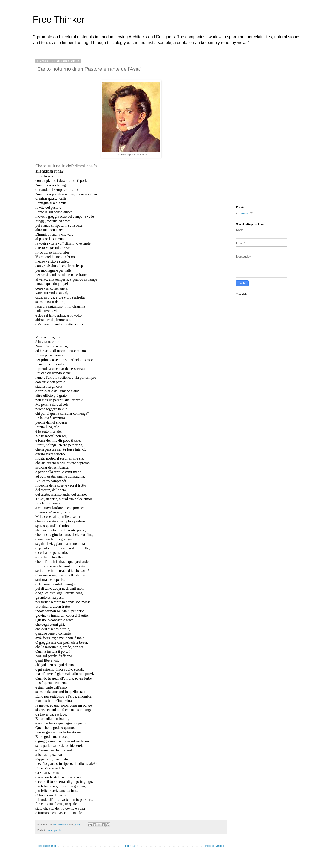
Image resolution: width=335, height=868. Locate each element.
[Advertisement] (255, 129)
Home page (131, 846)
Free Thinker (59, 19)
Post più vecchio (215, 846)
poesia (58, 830)
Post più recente (47, 846)
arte (51, 830)
